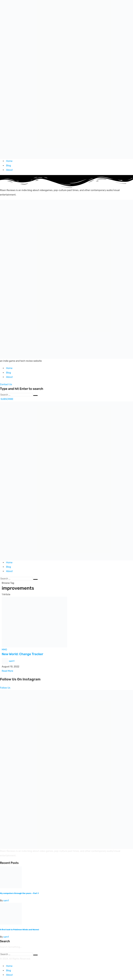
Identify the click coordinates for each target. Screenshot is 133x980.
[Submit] (35, 396)
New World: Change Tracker (23, 654)
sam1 (12, 661)
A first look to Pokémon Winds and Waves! (20, 930)
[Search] (16, 395)
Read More (7, 671)
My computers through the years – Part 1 (19, 893)
